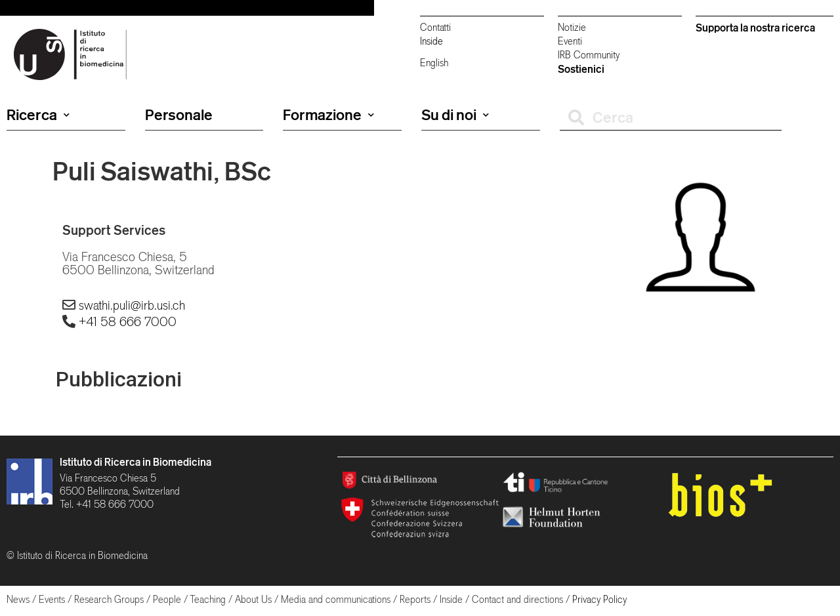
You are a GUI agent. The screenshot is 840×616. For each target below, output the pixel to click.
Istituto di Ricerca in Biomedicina (136, 462)
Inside (431, 41)
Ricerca (38, 115)
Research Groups (109, 599)
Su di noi (455, 115)
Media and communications (336, 599)
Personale (179, 115)
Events (52, 599)
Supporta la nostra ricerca (755, 28)
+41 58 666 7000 (128, 321)
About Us (253, 599)
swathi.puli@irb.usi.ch (132, 305)
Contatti (435, 27)
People (167, 599)
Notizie (572, 27)
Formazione (328, 115)
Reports (415, 599)
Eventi (570, 41)
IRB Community (589, 55)
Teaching (208, 599)
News (18, 599)
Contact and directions (517, 599)
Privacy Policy (599, 599)
